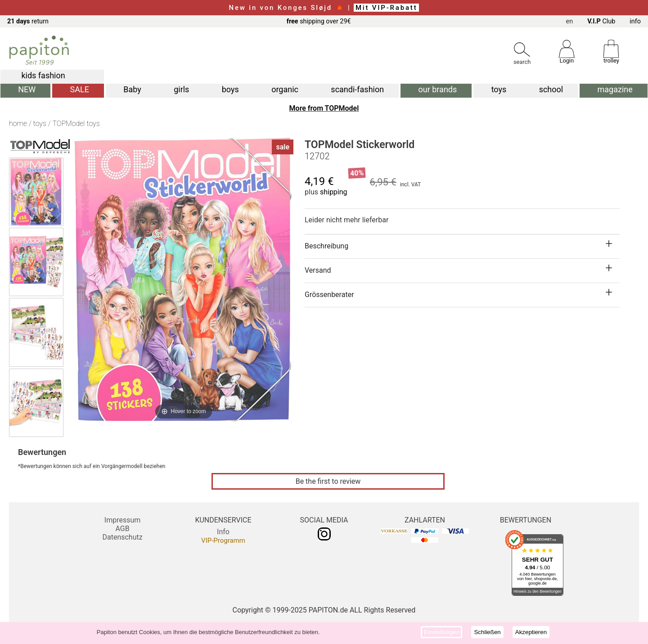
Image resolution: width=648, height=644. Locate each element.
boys (230, 89)
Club (601, 21)
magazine (615, 89)
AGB (122, 529)
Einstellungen (441, 632)
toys (499, 89)
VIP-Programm (223, 540)
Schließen (487, 632)
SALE (80, 89)
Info (223, 532)
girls (181, 89)
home (18, 124)
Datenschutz (122, 537)
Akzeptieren (531, 632)
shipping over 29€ (319, 21)
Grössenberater (329, 295)
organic (285, 89)
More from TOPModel (324, 108)
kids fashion (43, 75)
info (635, 21)
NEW (27, 89)
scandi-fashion (357, 89)
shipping (334, 192)
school (551, 89)
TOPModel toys (76, 124)
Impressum (123, 520)
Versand (318, 270)
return (28, 21)
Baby (132, 89)
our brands (438, 89)
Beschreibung (326, 246)
